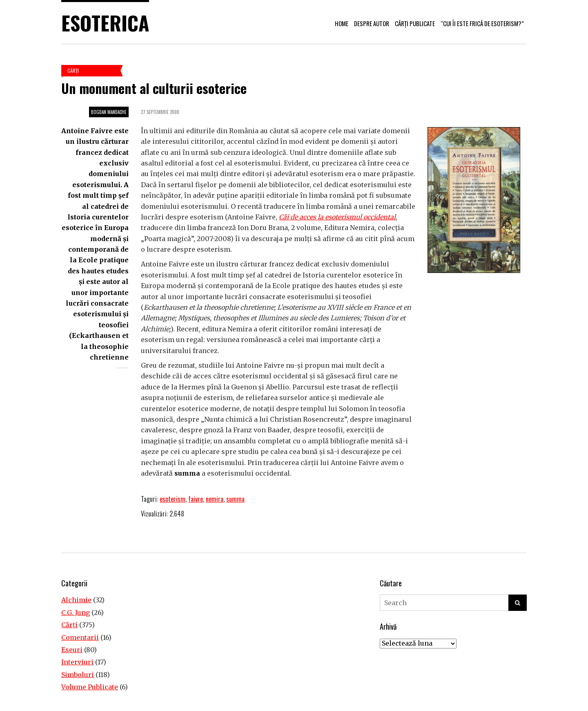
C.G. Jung (76, 613)
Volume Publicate (90, 687)
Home (342, 23)
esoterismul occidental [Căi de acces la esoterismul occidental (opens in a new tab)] (360, 217)
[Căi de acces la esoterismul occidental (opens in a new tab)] (324, 217)
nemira (215, 499)
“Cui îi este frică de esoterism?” (482, 23)
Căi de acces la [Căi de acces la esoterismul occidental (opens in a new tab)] (301, 217)
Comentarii (80, 637)
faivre (196, 499)
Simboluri (78, 675)
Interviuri (77, 662)
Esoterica (105, 23)
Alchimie (76, 600)
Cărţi (73, 70)
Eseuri (72, 650)
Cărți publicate (415, 23)
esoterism (173, 499)
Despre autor (372, 23)
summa (235, 499)
